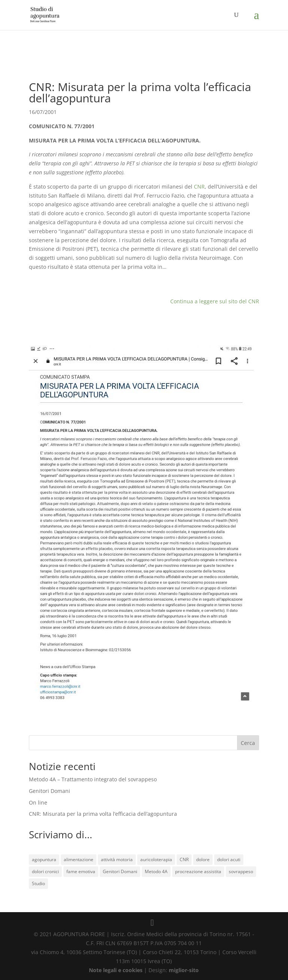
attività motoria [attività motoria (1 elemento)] (117, 859)
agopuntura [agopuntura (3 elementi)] (44, 859)
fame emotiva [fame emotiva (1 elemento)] (81, 871)
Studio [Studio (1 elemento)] (38, 883)
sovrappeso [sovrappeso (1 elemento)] (241, 871)
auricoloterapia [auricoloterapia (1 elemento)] (156, 859)
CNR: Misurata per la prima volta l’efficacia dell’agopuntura (103, 814)
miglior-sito (184, 970)
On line (38, 802)
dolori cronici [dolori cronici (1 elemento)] (45, 871)
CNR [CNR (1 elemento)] (184, 859)
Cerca (248, 743)
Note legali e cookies (116, 970)
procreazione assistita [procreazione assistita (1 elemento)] (198, 871)
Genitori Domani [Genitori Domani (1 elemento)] (120, 871)
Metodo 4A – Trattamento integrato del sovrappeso (93, 779)
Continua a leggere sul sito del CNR (215, 301)
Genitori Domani (49, 791)
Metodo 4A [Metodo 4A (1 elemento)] (156, 871)
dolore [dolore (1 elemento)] (203, 859)
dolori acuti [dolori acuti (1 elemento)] (229, 859)
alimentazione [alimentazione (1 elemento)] (79, 859)
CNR (199, 187)
